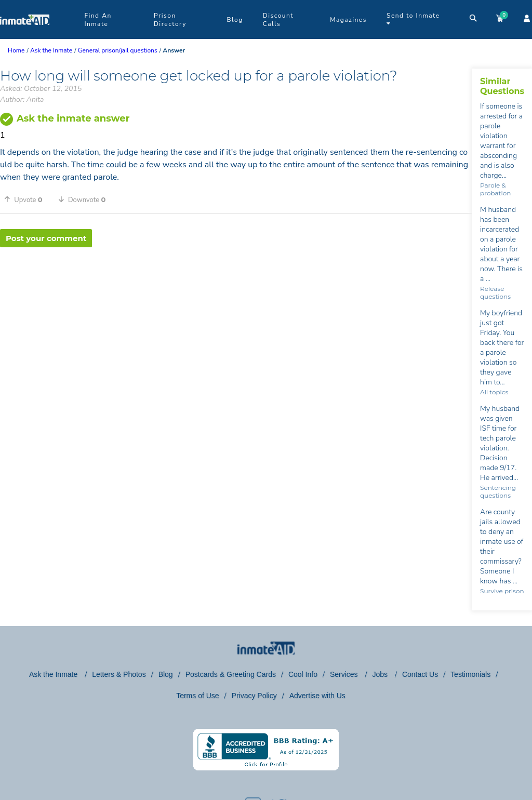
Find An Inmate (98, 20)
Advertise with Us (317, 696)
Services (345, 674)
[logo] (25, 36)
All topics (494, 392)
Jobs (381, 674)
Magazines (348, 20)
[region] (236, 281)
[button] (27, 199)
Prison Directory (170, 20)
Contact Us (420, 674)
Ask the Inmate (54, 674)
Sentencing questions (498, 491)
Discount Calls (278, 20)
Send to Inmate (413, 19)
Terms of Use (197, 696)
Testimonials (470, 674)
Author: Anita (22, 99)
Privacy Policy (254, 696)
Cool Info (303, 674)
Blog (235, 20)
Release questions (495, 292)
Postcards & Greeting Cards (231, 674)
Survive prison (502, 591)
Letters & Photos (119, 674)
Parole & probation (495, 189)
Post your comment (46, 238)
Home (16, 50)
